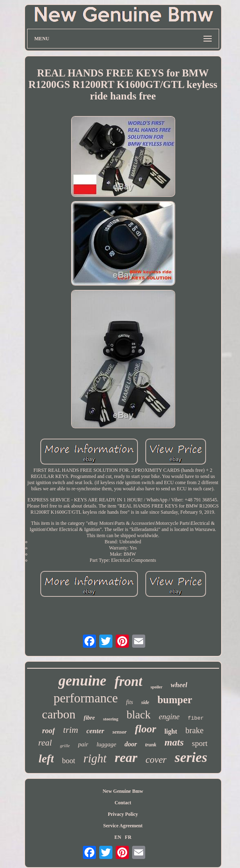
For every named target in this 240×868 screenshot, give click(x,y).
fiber (196, 718)
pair (83, 744)
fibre (89, 718)
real (45, 743)
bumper (175, 700)
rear (126, 757)
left (46, 758)
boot (69, 761)
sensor (120, 732)
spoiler (157, 687)
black (138, 715)
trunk (151, 745)
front (128, 681)
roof (49, 731)
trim (71, 730)
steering (111, 719)
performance (86, 698)
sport (200, 743)
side (145, 702)
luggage (106, 744)
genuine (82, 681)
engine (169, 717)
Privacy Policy (123, 814)
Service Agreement (123, 826)
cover (156, 760)
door (130, 744)
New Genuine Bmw (123, 791)
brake (194, 730)
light (171, 731)
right (95, 758)
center (95, 731)
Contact (123, 803)
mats (174, 742)
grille (65, 746)
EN (118, 837)
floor (146, 729)
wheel (179, 685)
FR (128, 837)
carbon (59, 714)
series (191, 757)
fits (129, 702)
